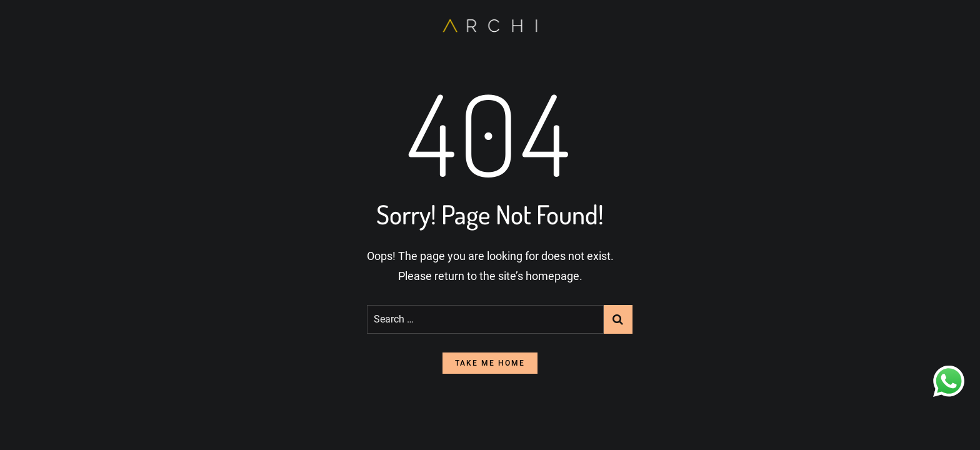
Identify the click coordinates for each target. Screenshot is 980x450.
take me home (490, 363)
